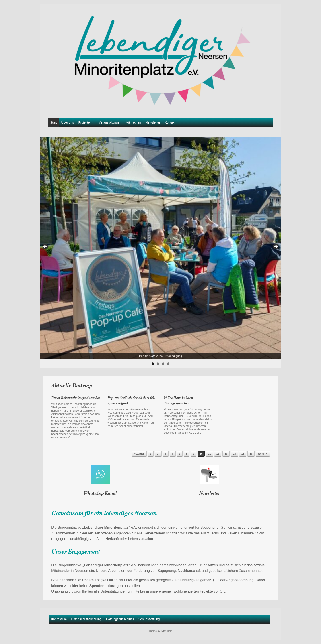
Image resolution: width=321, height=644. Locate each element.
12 (218, 454)
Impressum (59, 619)
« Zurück (139, 454)
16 (251, 454)
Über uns (68, 122)
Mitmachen (133, 122)
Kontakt (170, 122)
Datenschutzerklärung (86, 619)
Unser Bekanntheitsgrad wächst (76, 398)
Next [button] (275, 247)
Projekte (86, 122)
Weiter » (263, 454)
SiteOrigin (167, 631)
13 (226, 454)
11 (210, 454)
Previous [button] (46, 247)
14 (234, 454)
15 (243, 454)
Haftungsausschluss (120, 619)
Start (53, 122)
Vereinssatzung (149, 619)
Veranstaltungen (110, 122)
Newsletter (153, 122)
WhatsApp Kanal (100, 493)
